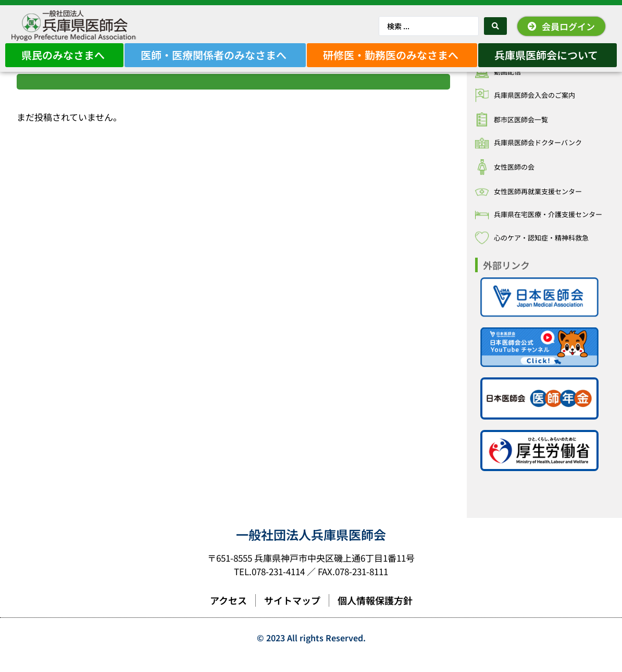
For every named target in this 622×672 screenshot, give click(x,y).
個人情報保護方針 (375, 615)
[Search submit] (495, 26)
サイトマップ (292, 615)
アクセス (228, 615)
